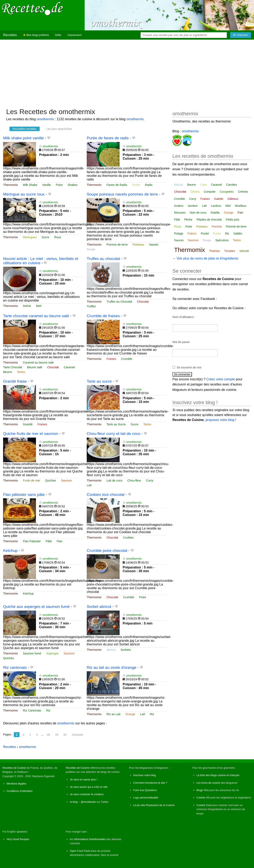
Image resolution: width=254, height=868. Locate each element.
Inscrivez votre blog (144, 775)
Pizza (178, 226)
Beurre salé (35, 367)
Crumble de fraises (103, 316)
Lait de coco (114, 480)
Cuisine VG (203, 798)
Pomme (217, 226)
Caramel (69, 367)
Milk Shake (30, 185)
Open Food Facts (80, 851)
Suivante (77, 735)
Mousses (180, 213)
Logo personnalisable (146, 798)
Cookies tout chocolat (106, 495)
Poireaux (138, 245)
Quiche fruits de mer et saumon (31, 434)
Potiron (192, 233)
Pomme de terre (117, 245)
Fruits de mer (32, 480)
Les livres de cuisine (208, 783)
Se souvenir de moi (189, 367)
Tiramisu (214, 251)
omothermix (45, 119)
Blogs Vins (203, 790)
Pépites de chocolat (209, 220)
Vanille (46, 185)
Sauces (179, 240)
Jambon (193, 206)
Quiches (51, 480)
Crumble (127, 359)
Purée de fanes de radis (108, 138)
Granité (28, 424)
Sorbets (126, 650)
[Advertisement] (127, 72)
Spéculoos (222, 240)
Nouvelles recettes (25, 129)
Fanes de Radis (117, 185)
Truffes (91, 306)
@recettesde (88, 802)
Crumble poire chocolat (107, 551)
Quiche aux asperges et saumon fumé (36, 607)
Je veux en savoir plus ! (84, 779)
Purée (136, 185)
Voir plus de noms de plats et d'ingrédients (207, 258)
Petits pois (233, 220)
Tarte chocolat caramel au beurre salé (36, 316)
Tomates (230, 251)
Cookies (128, 537)
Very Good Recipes (18, 839)
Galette (219, 199)
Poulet (205, 233)
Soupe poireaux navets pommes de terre (122, 194)
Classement (74, 35)
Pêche (188, 220)
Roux (58, 237)
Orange (130, 714)
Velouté (244, 251)
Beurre (8, 372)
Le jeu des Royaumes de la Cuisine (154, 805)
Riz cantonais (15, 667)
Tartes (21, 372)
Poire (59, 185)
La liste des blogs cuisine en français (218, 775)
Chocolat (143, 302)
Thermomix (10, 185)
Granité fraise (15, 381)
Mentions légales (16, 784)
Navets (154, 245)
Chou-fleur (134, 480)
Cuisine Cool (204, 805)
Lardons (216, 206)
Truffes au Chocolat (119, 302)
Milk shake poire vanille (23, 138)
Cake (204, 185)
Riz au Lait (113, 714)
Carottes (231, 185)
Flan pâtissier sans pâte (24, 495)
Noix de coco (198, 213)
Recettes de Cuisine (14, 768)
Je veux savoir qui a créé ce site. (89, 787)
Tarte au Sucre (116, 424)
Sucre (45, 237)
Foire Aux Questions (145, 790)
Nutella (215, 213)
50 (65, 735)
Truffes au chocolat (103, 259)
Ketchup (10, 551)
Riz (48, 710)
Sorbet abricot (99, 607)
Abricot (111, 650)
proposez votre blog (220, 420)
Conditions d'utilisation (20, 791)
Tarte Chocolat (13, 367)
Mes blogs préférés (36, 35)
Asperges (53, 653)
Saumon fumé (32, 653)
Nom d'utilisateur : (184, 317)
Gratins (179, 206)
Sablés (238, 233)
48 (48, 735)
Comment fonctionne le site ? (150, 783)
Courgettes (227, 192)
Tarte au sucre (99, 381)
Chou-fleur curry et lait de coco (114, 434)
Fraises (111, 359)
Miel (39, 306)
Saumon (67, 480)
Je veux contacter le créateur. (87, 794)
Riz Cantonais (32, 710)
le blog (74, 802)
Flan (60, 541)
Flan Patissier (32, 541)
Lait (89, 485)
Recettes (10, 35)
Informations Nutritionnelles (90, 839)
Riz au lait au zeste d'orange (112, 667)
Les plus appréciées (59, 129)
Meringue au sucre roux (24, 194)
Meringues (30, 237)
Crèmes (243, 192)
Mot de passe (181, 342)
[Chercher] (241, 35)
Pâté (49, 541)
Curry (150, 480)
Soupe (91, 249)
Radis (149, 185)
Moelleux (241, 206)
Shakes (73, 185)
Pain (240, 213)
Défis (58, 35)
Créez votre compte (221, 379)
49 (57, 735)
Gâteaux (233, 199)
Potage (179, 233)
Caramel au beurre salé (38, 363)
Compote (210, 192)
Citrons (195, 192)
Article (27, 306)
